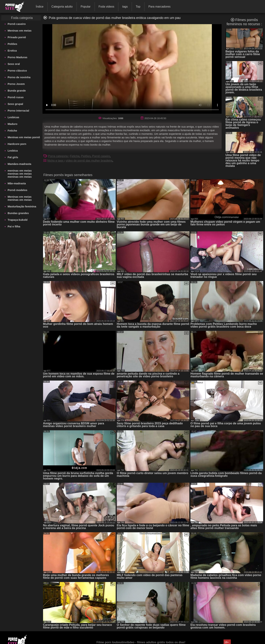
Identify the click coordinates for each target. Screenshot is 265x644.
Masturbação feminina (22, 206)
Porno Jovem (16, 84)
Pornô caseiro (17, 24)
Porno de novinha (19, 77)
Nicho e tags (56, 161)
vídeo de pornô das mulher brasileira (89, 161)
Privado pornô (17, 37)
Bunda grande (17, 91)
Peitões (12, 44)
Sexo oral (14, 64)
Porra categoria (58, 156)
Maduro (12, 124)
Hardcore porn (17, 144)
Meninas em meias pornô (24, 137)
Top (138, 7)
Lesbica (13, 151)
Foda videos (106, 7)
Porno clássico (17, 71)
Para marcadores (160, 7)
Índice (40, 7)
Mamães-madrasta (19, 164)
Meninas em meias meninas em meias (20, 198)
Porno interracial (18, 111)
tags (125, 7)
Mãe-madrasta (17, 183)
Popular (85, 7)
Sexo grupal (15, 104)
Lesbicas (13, 117)
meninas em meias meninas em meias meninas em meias (20, 174)
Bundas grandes (18, 213)
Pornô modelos (17, 190)
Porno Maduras (17, 57)
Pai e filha (14, 226)
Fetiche (12, 131)
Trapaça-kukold (17, 220)
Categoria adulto (62, 7)
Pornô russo (15, 97)
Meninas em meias (20, 31)
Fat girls (13, 157)
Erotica (12, 51)
